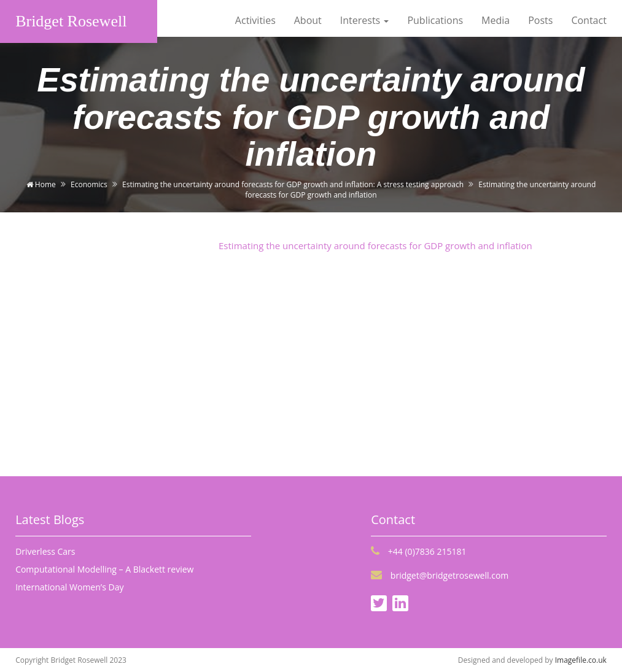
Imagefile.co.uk (581, 660)
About (308, 20)
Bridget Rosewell (71, 21)
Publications (435, 20)
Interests (365, 20)
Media (496, 20)
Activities (255, 20)
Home (41, 184)
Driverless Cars (45, 551)
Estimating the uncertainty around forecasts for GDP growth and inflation (375, 245)
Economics (89, 184)
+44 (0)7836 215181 (418, 551)
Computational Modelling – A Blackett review (104, 569)
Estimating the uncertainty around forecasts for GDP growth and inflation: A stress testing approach (293, 184)
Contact (589, 20)
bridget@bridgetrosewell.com (440, 575)
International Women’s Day (69, 587)
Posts (540, 20)
